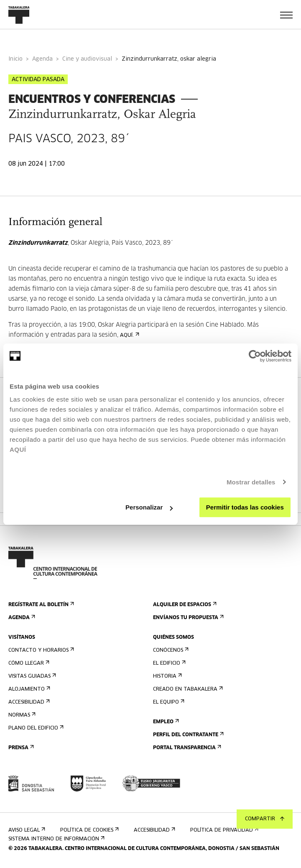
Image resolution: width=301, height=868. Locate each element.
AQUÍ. (129, 335)
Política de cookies (89, 830)
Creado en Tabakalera (187, 689)
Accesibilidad (28, 702)
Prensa (20, 748)
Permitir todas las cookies (245, 507)
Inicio (15, 59)
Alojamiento (28, 689)
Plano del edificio (35, 728)
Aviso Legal (26, 830)
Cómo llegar (28, 663)
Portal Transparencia (186, 748)
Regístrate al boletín (40, 605)
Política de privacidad (223, 830)
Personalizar (149, 507)
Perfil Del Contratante (187, 735)
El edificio (168, 663)
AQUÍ (18, 449)
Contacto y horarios (40, 650)
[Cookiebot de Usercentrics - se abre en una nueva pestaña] (255, 356)
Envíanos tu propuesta (187, 618)
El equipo (168, 702)
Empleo (165, 722)
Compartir (265, 819)
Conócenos (170, 650)
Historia (167, 676)
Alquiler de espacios (184, 605)
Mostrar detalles (251, 482)
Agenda (42, 59)
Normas (21, 715)
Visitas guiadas (31, 676)
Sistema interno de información (56, 839)
